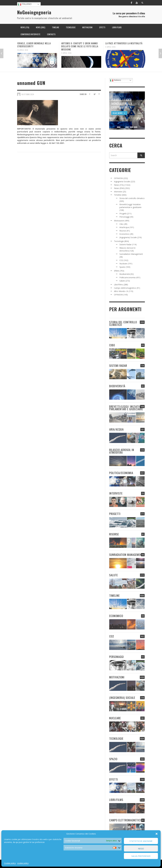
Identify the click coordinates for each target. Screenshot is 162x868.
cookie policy (23, 863)
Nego (141, 849)
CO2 (121, 260)
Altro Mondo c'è (121, 291)
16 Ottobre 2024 (28, 94)
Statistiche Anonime (141, 841)
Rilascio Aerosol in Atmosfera (122, 451)
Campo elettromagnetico (125, 288)
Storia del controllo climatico (132, 198)
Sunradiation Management (131, 254)
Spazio (122, 267)
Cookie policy (10, 863)
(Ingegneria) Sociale (128, 237)
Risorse (123, 231)
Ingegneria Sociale (122, 181)
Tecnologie (119, 241)
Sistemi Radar (125, 244)
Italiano (25, 4)
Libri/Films (118, 285)
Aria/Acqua (124, 227)
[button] (157, 834)
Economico (124, 234)
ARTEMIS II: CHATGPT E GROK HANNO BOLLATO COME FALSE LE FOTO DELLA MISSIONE (80, 46)
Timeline (118, 195)
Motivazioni (119, 221)
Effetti (117, 271)
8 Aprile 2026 (111, 47)
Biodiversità (125, 274)
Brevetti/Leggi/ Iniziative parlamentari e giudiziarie (126, 408)
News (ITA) (119, 185)
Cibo (121, 224)
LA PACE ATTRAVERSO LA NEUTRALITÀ (124, 43)
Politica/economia (127, 277)
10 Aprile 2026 (23, 50)
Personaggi (124, 217)
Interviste (118, 192)
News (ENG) (119, 188)
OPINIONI (118, 178)
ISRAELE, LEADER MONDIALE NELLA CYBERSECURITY (34, 45)
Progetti (123, 214)
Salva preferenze (141, 856)
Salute (122, 281)
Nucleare (123, 264)
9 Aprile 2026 (66, 53)
